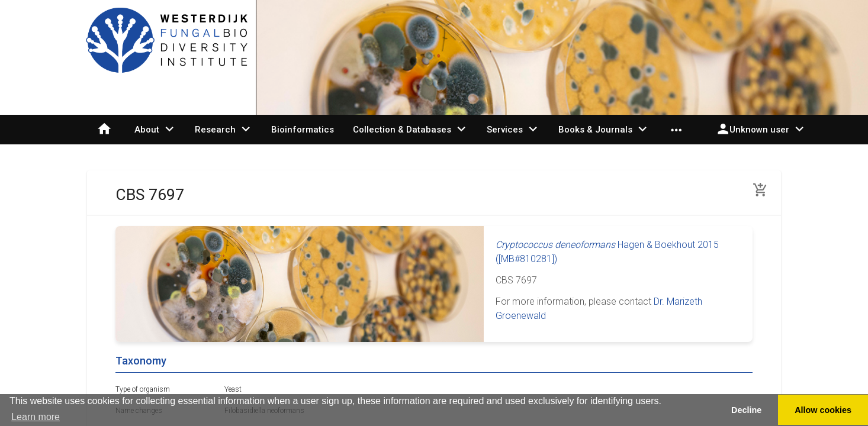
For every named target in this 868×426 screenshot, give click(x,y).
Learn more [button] (36, 417)
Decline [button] (746, 410)
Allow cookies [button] (823, 410)
